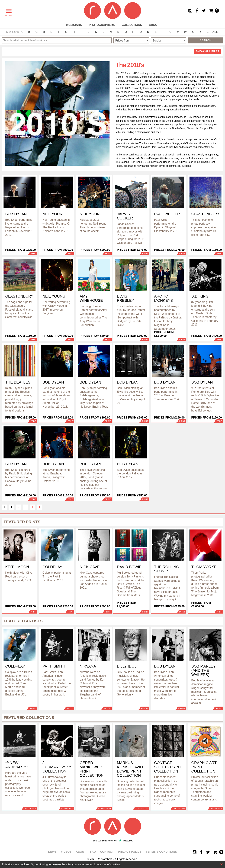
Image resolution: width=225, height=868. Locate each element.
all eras (208, 51)
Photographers (102, 25)
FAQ (93, 852)
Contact (107, 852)
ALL (215, 32)
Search (205, 40)
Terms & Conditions (161, 852)
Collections (132, 25)
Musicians (74, 25)
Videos (66, 852)
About (154, 25)
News (52, 852)
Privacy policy (130, 852)
